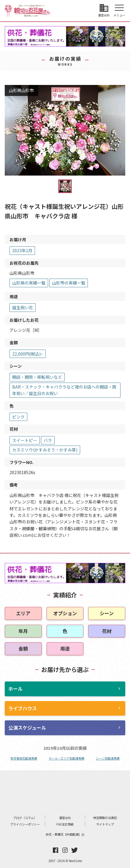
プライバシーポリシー (25, 824)
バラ (48, 440)
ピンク (18, 417)
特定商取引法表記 (105, 818)
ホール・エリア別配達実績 (66, 758)
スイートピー (25, 440)
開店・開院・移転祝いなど (37, 377)
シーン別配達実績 (108, 758)
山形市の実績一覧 (69, 283)
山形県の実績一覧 (29, 283)
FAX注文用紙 (65, 824)
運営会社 (65, 818)
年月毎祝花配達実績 (24, 758)
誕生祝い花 (23, 307)
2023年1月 (22, 250)
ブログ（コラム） (25, 818)
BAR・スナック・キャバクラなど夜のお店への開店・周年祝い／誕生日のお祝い (64, 390)
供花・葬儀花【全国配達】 (65, 834)
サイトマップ (105, 824)
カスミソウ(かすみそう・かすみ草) (45, 450)
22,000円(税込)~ (28, 354)
